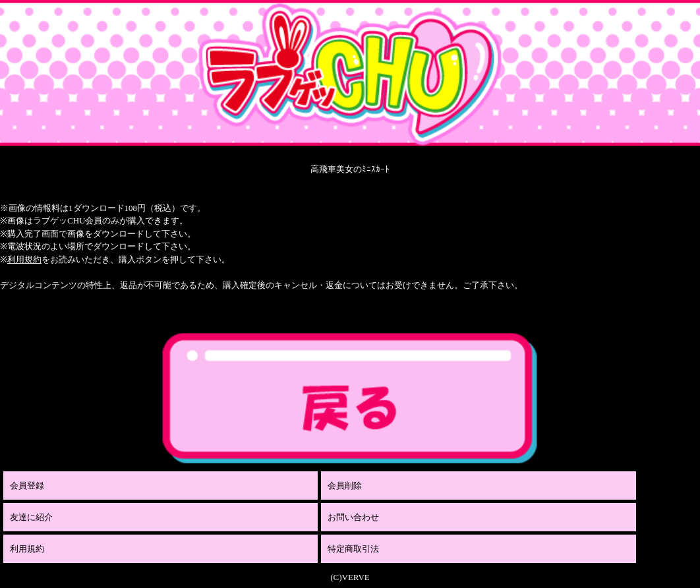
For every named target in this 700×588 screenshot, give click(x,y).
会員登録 (27, 485)
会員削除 (345, 485)
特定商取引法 (353, 549)
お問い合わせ (353, 517)
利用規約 (24, 259)
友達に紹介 (31, 517)
